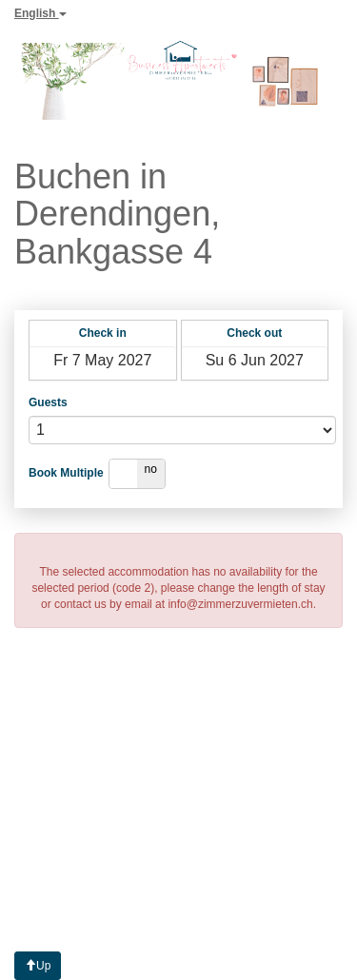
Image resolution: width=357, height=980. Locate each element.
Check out (254, 333)
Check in (103, 333)
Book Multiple (66, 473)
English (40, 13)
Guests (48, 402)
